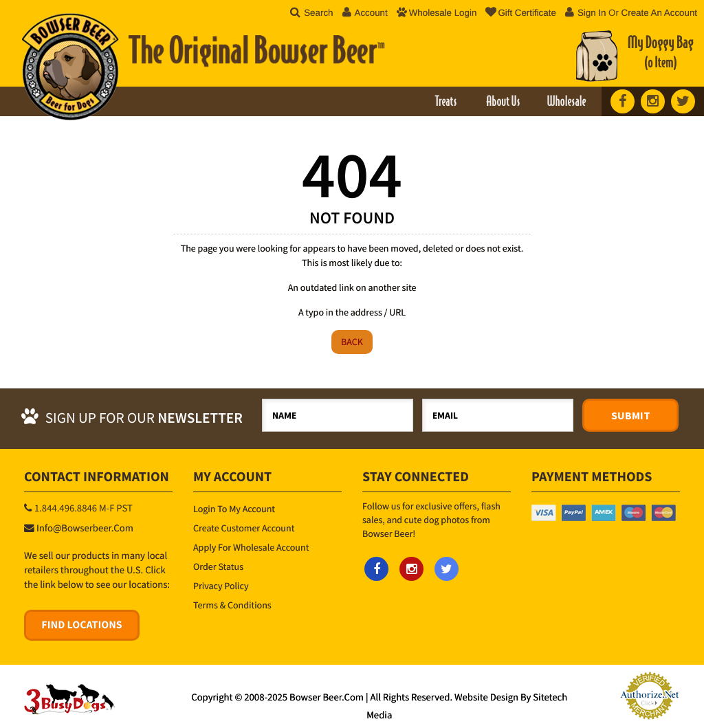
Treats (445, 102)
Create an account (659, 13)
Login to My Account (234, 509)
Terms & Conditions (232, 605)
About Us (503, 102)
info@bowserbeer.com (85, 529)
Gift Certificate (520, 13)
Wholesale (566, 102)
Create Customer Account (244, 528)
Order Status (218, 566)
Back (352, 342)
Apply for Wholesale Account (251, 547)
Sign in (592, 13)
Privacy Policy (221, 586)
